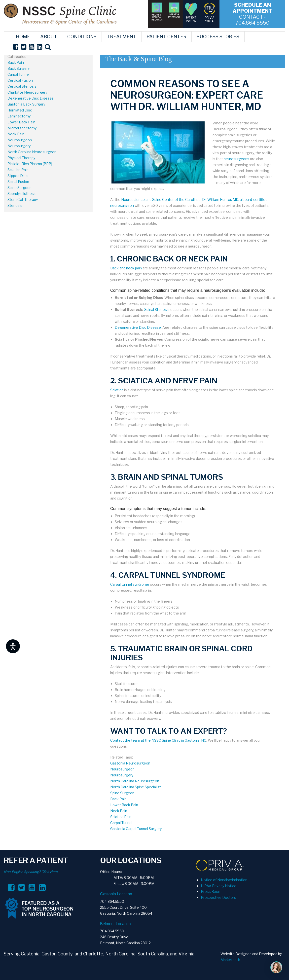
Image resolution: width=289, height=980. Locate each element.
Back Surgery (18, 68)
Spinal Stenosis (157, 309)
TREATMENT (122, 37)
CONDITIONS (82, 37)
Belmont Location (115, 924)
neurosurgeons (236, 159)
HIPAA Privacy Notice (219, 886)
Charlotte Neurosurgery (27, 92)
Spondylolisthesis (22, 194)
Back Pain (16, 62)
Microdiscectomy (22, 128)
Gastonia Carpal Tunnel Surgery (136, 829)
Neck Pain (16, 134)
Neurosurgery (19, 146)
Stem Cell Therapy (23, 200)
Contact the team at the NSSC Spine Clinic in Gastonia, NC (158, 740)
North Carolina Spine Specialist (136, 787)
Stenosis (15, 205)
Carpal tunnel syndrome (130, 584)
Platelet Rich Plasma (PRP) (30, 164)
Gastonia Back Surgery (26, 104)
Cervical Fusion (20, 80)
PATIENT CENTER (166, 37)
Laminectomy (19, 116)
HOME (23, 37)
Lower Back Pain (21, 122)
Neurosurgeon (20, 140)
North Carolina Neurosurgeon (32, 152)
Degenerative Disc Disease (31, 98)
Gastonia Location (116, 894)
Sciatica (117, 390)
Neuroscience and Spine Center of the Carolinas (161, 200)
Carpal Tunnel (18, 74)
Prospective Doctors (218, 897)
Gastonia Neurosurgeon (130, 763)
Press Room (211, 891)
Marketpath (230, 960)
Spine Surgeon (19, 188)
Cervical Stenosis (22, 86)
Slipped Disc (18, 176)
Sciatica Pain (18, 170)
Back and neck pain (126, 268)
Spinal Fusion (18, 182)
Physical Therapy (21, 158)
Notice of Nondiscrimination (224, 880)
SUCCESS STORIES (218, 37)
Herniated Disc (20, 110)
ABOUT (49, 37)
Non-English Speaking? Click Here (31, 872)
